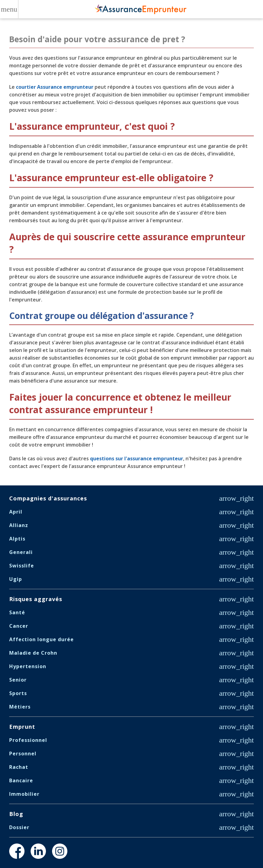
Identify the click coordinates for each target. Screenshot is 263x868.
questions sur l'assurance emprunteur (137, 458)
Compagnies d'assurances (48, 498)
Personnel (23, 754)
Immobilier (24, 794)
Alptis (17, 539)
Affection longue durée (41, 639)
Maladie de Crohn (33, 653)
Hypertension (28, 666)
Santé (17, 612)
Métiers (20, 707)
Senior (18, 680)
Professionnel (28, 740)
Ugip (16, 579)
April (16, 512)
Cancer (19, 626)
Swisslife (22, 566)
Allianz (19, 525)
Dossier (19, 827)
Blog (16, 814)
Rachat (19, 767)
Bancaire (21, 780)
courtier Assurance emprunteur (55, 87)
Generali (21, 552)
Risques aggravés (36, 599)
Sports (18, 693)
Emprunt (22, 727)
